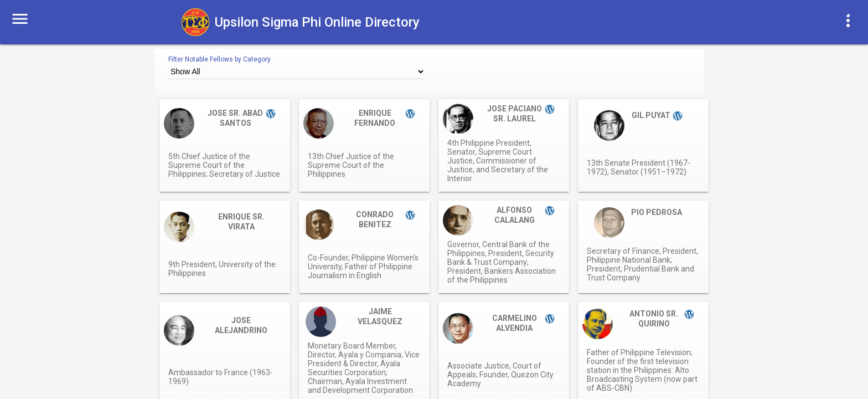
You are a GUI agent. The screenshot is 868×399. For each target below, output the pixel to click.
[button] (20, 18)
